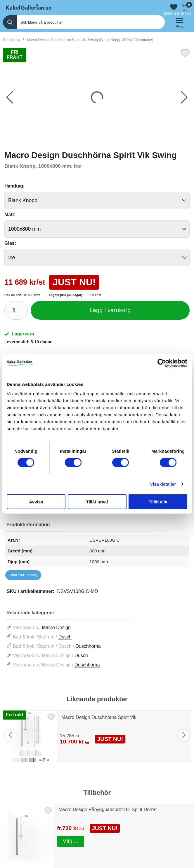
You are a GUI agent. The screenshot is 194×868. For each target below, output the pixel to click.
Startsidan (11, 40)
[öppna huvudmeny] (179, 22)
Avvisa (36, 502)
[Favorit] (185, 52)
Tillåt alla (158, 502)
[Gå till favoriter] (174, 7)
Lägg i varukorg (110, 310)
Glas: (10, 243)
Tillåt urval (97, 502)
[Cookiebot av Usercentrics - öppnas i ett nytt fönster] (162, 363)
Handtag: (14, 186)
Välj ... (71, 841)
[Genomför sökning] (10, 22)
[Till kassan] (185, 7)
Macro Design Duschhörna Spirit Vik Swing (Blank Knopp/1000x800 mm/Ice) (90, 40)
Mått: (10, 215)
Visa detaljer (163, 484)
